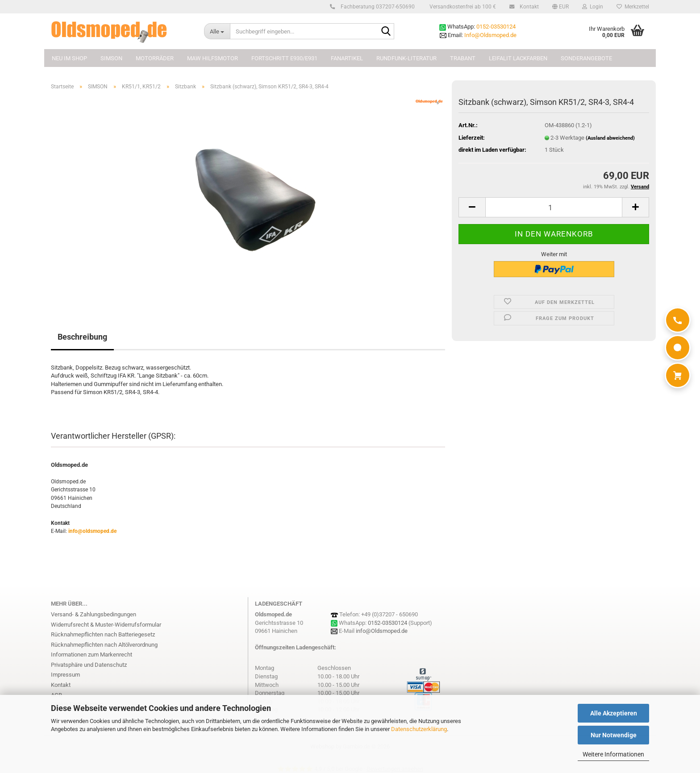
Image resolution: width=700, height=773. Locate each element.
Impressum (65, 675)
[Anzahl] (554, 207)
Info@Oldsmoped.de (490, 35)
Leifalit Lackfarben (518, 58)
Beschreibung (82, 337)
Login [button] (593, 7)
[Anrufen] (678, 320)
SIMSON (111, 58)
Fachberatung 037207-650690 (376, 7)
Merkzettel (633, 7)
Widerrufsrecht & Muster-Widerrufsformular (106, 625)
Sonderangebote (586, 58)
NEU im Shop (69, 58)
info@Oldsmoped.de (382, 631)
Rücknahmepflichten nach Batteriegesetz (103, 634)
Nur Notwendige (614, 735)
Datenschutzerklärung (419, 729)
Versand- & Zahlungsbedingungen (94, 614)
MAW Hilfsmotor (212, 58)
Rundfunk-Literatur (406, 58)
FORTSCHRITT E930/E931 (284, 58)
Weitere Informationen (613, 754)
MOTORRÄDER (155, 58)
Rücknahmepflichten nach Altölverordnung (104, 645)
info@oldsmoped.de (92, 531)
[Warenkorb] (678, 375)
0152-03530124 (496, 27)
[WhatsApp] (678, 348)
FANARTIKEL (347, 58)
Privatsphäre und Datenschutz (89, 665)
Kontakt (528, 7)
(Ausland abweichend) (610, 138)
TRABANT (463, 58)
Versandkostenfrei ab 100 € (462, 7)
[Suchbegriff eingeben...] (217, 31)
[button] (560, 7)
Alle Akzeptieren (614, 713)
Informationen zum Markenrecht (92, 655)
